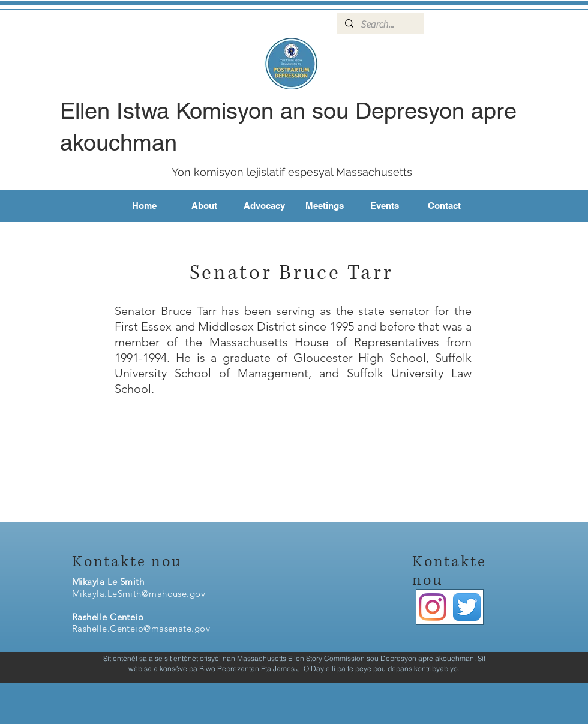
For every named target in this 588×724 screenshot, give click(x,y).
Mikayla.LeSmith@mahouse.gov (139, 594)
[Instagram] (433, 607)
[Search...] (379, 25)
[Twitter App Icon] (467, 607)
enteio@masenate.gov (164, 628)
